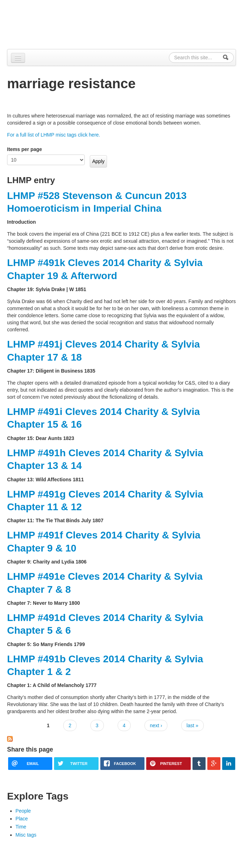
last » (192, 725)
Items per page (25, 149)
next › (156, 725)
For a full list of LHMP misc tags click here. (54, 135)
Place (22, 819)
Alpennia (43, 23)
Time (21, 827)
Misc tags (26, 835)
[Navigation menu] (18, 58)
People (23, 811)
